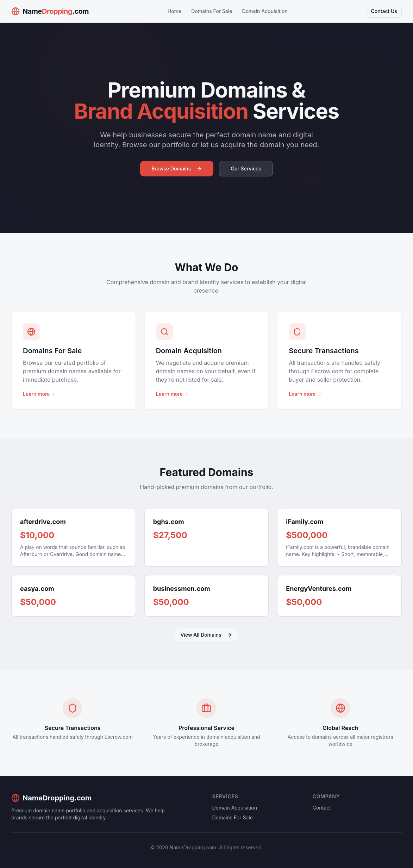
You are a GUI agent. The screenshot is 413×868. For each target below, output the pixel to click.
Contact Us (384, 11)
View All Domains (207, 635)
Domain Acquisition (265, 11)
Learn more (39, 394)
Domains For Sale (212, 11)
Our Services (246, 168)
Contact (322, 808)
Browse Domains (177, 168)
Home (175, 11)
